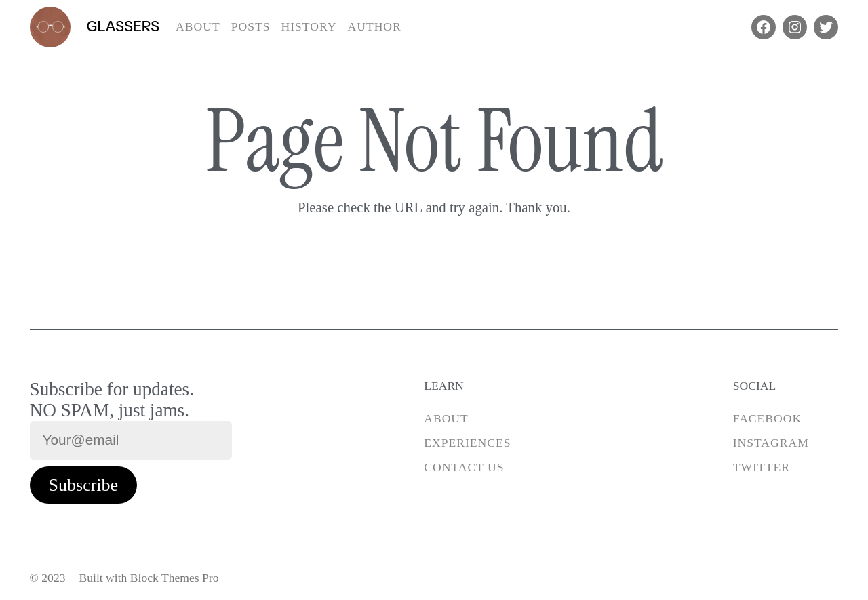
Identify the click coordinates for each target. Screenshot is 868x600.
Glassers (123, 26)
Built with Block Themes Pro (149, 578)
